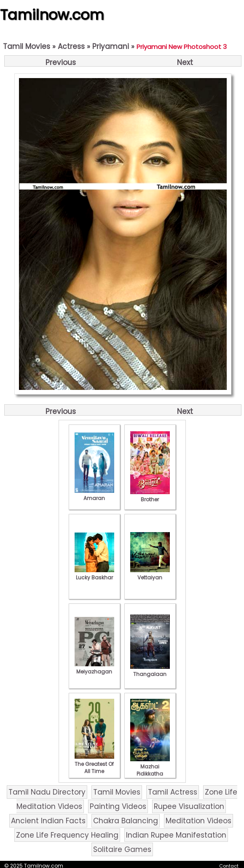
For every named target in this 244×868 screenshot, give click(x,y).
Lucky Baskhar (94, 574)
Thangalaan (150, 671)
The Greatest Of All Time (94, 764)
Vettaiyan (150, 574)
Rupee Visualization (189, 806)
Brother (150, 496)
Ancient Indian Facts (48, 821)
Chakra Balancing (126, 821)
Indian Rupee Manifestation (176, 835)
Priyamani (111, 46)
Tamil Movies (27, 46)
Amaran (94, 495)
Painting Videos (118, 806)
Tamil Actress (173, 792)
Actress (71, 46)
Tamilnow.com (52, 15)
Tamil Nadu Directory (47, 792)
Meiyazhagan (94, 668)
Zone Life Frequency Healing (67, 835)
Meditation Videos (198, 821)
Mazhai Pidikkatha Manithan (150, 770)
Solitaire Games (122, 849)
